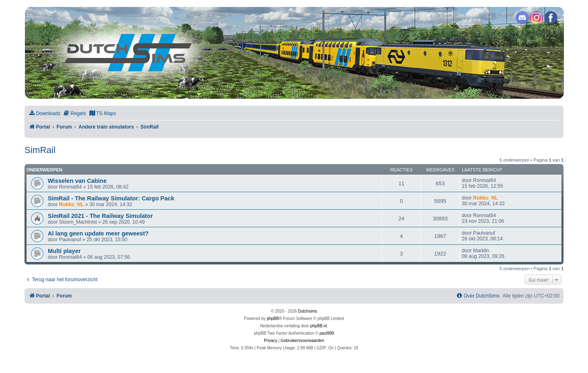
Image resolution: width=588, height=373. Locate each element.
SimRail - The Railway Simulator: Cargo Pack (111, 198)
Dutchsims (308, 311)
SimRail (40, 150)
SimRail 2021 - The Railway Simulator (100, 216)
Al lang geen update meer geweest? (98, 233)
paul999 (327, 333)
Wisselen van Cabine (77, 181)
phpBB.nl (319, 326)
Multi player (64, 251)
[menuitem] (45, 114)
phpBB (273, 319)
